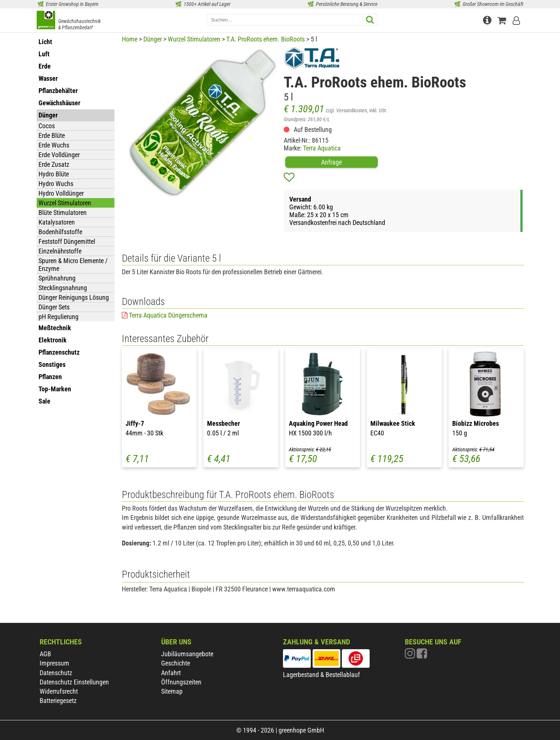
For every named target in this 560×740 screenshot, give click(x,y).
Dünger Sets (54, 307)
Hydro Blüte (54, 174)
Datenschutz (56, 673)
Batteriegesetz (58, 701)
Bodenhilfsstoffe (60, 232)
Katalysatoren (57, 222)
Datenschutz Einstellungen (74, 682)
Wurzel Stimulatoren (65, 203)
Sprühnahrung (57, 278)
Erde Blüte (52, 135)
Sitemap (172, 691)
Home (130, 39)
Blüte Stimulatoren (63, 213)
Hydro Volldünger (61, 193)
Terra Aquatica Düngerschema (168, 315)
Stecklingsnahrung (63, 288)
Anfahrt (171, 673)
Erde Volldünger (59, 155)
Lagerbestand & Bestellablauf (321, 675)
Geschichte (176, 663)
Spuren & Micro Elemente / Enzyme (73, 265)
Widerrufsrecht (59, 691)
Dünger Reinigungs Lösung (74, 297)
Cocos (47, 126)
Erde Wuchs (54, 145)
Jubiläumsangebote (187, 654)
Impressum (54, 663)
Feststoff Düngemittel (67, 241)
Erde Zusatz (54, 164)
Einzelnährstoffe (60, 251)
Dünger (153, 39)
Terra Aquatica (322, 148)
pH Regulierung (59, 317)
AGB (45, 654)
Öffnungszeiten (181, 682)
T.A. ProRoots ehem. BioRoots (266, 39)
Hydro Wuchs (56, 184)
